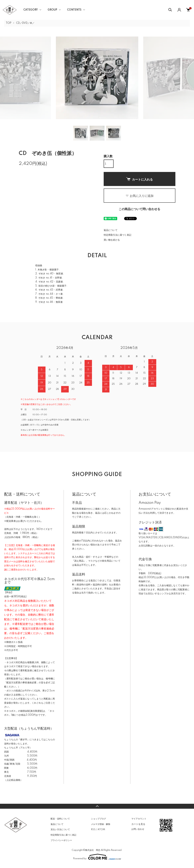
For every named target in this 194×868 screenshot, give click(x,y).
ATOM (101, 830)
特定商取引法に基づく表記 (118, 235)
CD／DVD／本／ (25, 23)
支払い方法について (60, 830)
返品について (111, 230)
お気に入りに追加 (139, 196)
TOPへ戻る (97, 806)
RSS (93, 830)
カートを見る (138, 824)
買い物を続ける (112, 240)
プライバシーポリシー (61, 840)
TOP (9, 23)
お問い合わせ (138, 829)
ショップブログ (98, 819)
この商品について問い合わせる (139, 209)
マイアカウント (139, 819)
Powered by (97, 857)
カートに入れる (139, 179)
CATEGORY (31, 10)
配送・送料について (60, 819)
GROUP (52, 10)
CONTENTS (74, 10)
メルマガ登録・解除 (101, 824)
